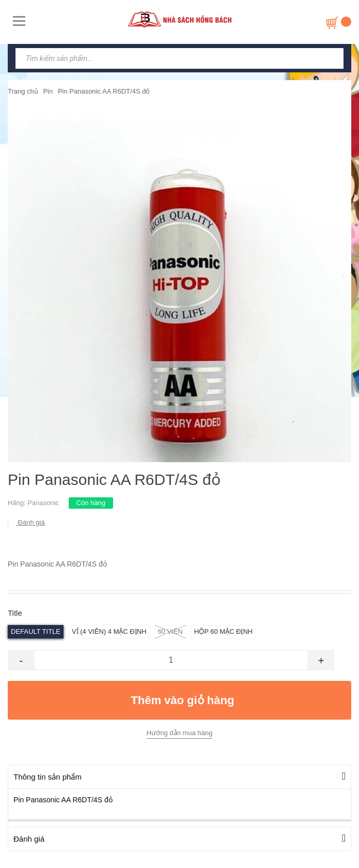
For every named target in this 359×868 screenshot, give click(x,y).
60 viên (170, 632)
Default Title (36, 631)
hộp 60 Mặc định (223, 631)
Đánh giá (30, 522)
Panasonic (43, 503)
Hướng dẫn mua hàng (179, 733)
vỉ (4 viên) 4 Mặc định (109, 631)
